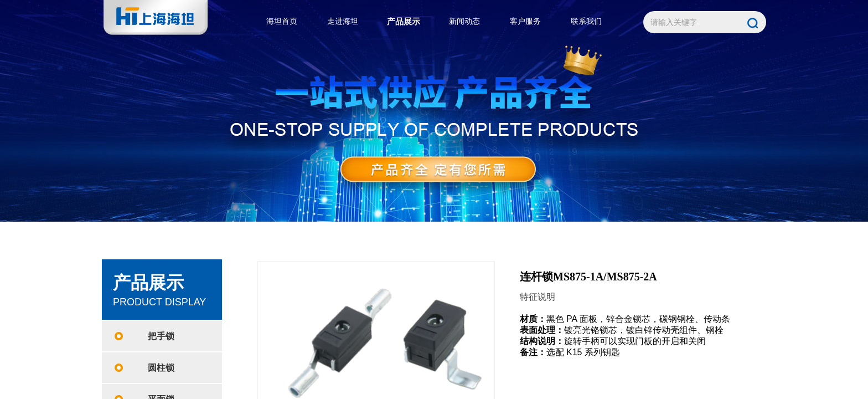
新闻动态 (464, 21)
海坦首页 (282, 21)
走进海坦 (343, 21)
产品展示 (404, 22)
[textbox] (693, 23)
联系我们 (586, 21)
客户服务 (525, 21)
